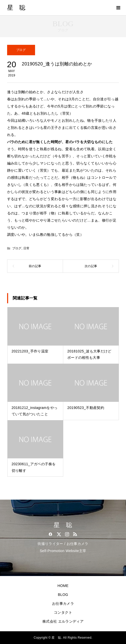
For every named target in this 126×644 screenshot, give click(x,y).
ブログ (21, 50)
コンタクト (63, 612)
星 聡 (16, 8)
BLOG (63, 595)
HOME (63, 586)
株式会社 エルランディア (63, 621)
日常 (27, 248)
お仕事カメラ (63, 604)
